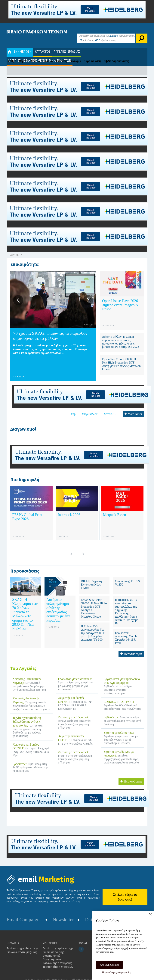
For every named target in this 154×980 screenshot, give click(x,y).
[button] (18, 295)
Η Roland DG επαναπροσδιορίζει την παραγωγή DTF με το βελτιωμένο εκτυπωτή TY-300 (93, 627)
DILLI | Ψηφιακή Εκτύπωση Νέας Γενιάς (91, 579)
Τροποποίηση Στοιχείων (58, 961)
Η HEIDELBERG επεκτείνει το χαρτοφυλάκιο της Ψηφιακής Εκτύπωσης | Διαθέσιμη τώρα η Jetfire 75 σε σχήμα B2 (127, 606)
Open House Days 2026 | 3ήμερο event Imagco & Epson (121, 299)
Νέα (33, 56)
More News (133, 408)
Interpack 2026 (69, 509)
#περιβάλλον (90, 408)
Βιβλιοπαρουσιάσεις (116, 56)
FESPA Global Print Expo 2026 (27, 511)
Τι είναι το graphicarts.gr (22, 943)
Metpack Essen (115, 509)
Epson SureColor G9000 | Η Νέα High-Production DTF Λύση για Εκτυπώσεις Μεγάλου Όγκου (121, 359)
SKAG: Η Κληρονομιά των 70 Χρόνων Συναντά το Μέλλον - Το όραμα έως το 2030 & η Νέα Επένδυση (25, 608)
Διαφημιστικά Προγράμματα (52, 952)
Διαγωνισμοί (46, 56)
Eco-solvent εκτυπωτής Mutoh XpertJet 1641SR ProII (126, 632)
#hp (73, 408)
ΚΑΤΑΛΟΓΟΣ (43, 46)
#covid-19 (110, 408)
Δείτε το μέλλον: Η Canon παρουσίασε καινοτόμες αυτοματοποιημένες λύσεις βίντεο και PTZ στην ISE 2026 (121, 336)
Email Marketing (53, 946)
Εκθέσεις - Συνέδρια (69, 56)
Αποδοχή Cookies (109, 965)
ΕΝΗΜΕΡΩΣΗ (20, 46)
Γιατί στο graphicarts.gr (58, 943)
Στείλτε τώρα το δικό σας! (125, 891)
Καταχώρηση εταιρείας (57, 958)
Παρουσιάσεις (92, 56)
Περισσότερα (131, 648)
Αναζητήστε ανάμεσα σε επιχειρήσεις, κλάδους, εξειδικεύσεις (107, 32)
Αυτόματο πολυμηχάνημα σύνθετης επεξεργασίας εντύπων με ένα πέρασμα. (58, 604)
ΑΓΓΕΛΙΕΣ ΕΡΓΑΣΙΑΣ (67, 46)
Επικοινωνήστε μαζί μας (22, 946)
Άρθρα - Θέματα (18, 56)
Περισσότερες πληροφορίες (117, 973)
